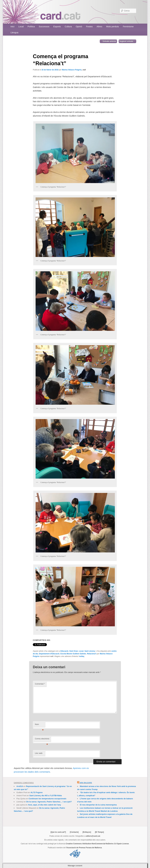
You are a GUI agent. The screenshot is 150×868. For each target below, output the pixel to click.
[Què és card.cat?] (58, 832)
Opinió (79, 26)
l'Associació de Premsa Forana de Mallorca (84, 848)
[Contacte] (74, 832)
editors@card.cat (93, 836)
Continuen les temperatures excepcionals (47, 799)
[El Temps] (99, 832)
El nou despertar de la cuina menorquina (98, 805)
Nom (39, 725)
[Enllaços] (87, 832)
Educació (64, 651)
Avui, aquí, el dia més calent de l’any (44, 805)
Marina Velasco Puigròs (72, 70)
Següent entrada (127, 41)
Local (21, 26)
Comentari (40, 684)
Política (31, 26)
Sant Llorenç (90, 651)
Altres (99, 26)
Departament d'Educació (49, 654)
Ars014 (20, 786)
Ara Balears (86, 783)
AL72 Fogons (36, 792)
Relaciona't (92, 654)
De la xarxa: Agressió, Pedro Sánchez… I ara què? (49, 802)
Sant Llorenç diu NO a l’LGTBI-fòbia (46, 796)
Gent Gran (74, 651)
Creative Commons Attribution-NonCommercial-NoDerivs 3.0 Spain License (97, 844)
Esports (57, 26)
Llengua (14, 32)
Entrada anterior (108, 41)
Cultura (68, 26)
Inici (13, 26)
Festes (89, 26)
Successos (44, 26)
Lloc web (39, 753)
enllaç (82, 656)
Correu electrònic (42, 740)
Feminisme (128, 26)
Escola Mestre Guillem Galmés (73, 654)
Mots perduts (113, 26)
